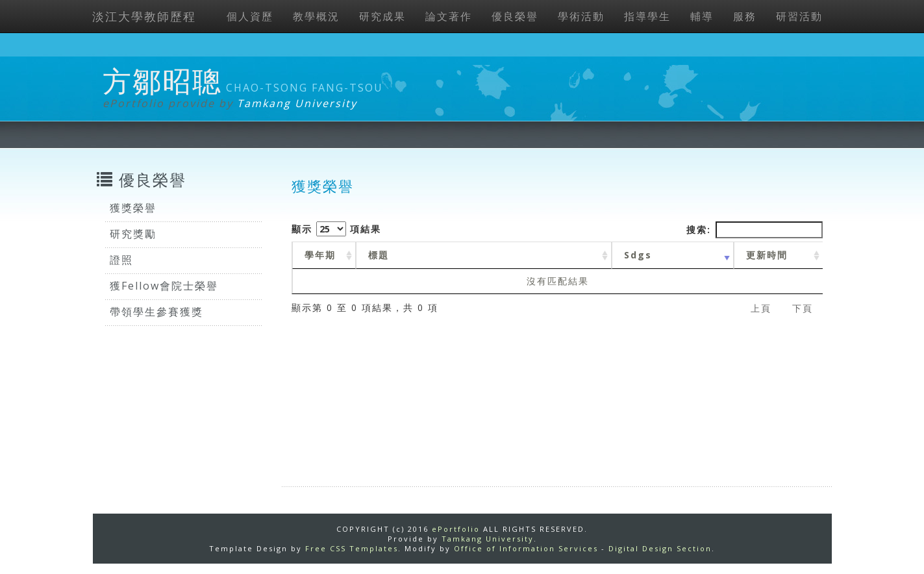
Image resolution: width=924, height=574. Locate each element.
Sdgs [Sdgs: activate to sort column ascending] (638, 255)
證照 (121, 260)
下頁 (803, 308)
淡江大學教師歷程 (144, 16)
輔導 (702, 16)
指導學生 (647, 16)
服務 (745, 16)
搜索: (755, 230)
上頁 (761, 308)
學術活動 (581, 16)
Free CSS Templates (352, 548)
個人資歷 (250, 16)
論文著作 (449, 16)
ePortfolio (456, 529)
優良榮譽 (515, 16)
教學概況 (316, 16)
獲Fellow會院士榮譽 (164, 286)
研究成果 (382, 16)
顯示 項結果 (336, 229)
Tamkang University (297, 103)
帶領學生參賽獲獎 (156, 312)
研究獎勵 (133, 234)
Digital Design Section (660, 548)
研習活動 (799, 16)
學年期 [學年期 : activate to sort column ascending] (320, 255)
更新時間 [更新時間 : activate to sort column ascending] (767, 255)
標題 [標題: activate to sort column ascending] (379, 255)
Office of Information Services (526, 548)
